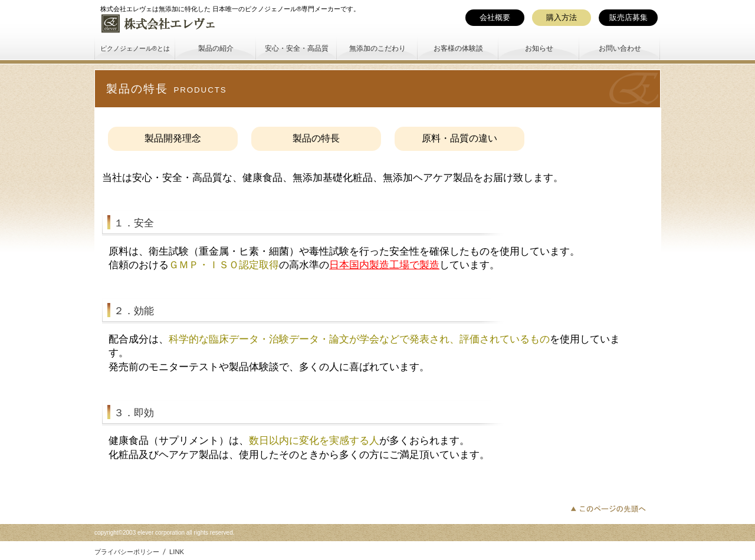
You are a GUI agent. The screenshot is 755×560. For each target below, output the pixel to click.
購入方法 (562, 17)
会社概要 (495, 17)
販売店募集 (628, 17)
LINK (177, 552)
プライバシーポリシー (127, 552)
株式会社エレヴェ (188, 24)
